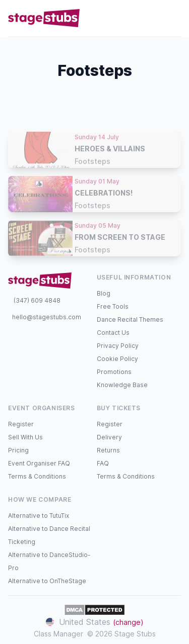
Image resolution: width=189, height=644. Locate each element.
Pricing (18, 450)
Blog (104, 293)
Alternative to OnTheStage (47, 581)
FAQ (103, 463)
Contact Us (113, 333)
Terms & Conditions (37, 476)
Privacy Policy (118, 346)
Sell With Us (25, 437)
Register (21, 424)
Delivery (109, 437)
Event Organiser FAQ (39, 463)
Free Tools (113, 306)
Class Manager (58, 634)
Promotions (114, 372)
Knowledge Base (122, 385)
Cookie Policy (117, 359)
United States (95, 622)
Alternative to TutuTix (39, 516)
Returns (108, 450)
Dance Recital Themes (130, 319)
